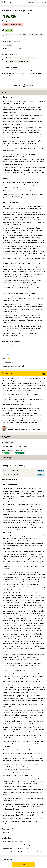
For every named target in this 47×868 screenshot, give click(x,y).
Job (17, 85)
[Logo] (6, 2)
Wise (30, 11)
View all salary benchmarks (12, 366)
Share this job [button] (7, 859)
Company (28, 85)
